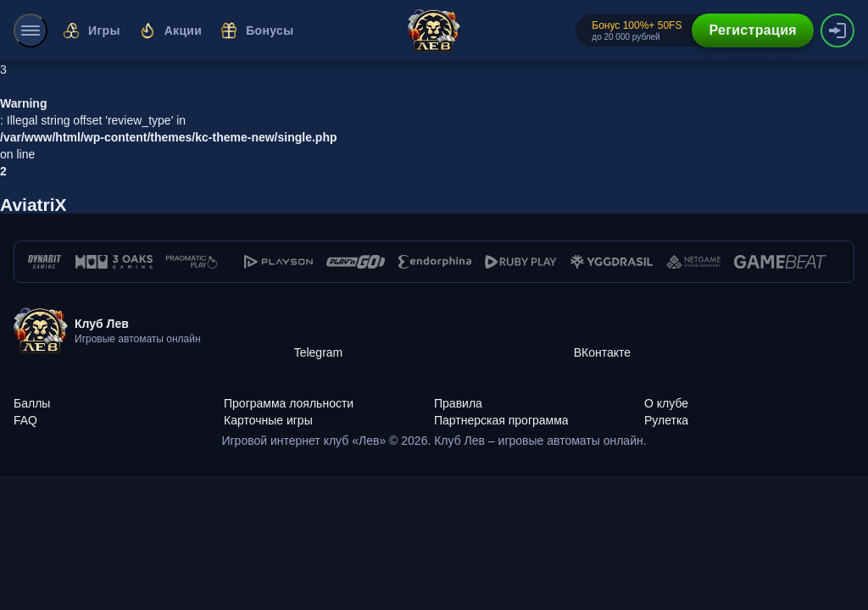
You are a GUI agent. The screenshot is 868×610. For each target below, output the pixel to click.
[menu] (31, 30)
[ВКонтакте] (714, 331)
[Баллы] (119, 394)
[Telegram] (434, 331)
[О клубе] (749, 394)
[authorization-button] (837, 30)
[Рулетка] (749, 411)
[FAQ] (119, 411)
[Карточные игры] (329, 411)
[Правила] (539, 394)
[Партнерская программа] (539, 411)
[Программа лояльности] (329, 394)
